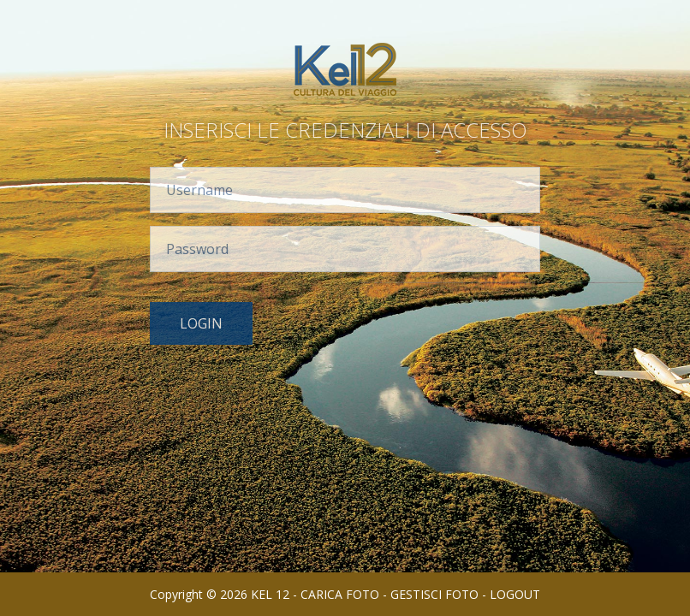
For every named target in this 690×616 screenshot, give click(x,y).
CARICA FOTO (340, 594)
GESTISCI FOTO (434, 594)
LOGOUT (515, 594)
